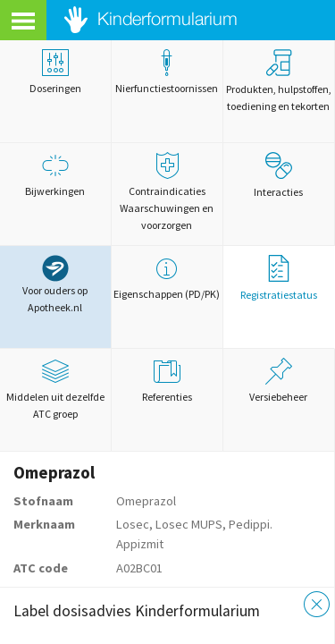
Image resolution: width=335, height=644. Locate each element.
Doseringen (55, 72)
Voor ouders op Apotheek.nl (55, 284)
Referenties (167, 381)
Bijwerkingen (55, 175)
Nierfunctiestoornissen (167, 72)
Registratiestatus (279, 278)
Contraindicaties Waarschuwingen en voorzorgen (167, 192)
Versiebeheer (279, 381)
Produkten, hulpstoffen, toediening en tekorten (279, 81)
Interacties (278, 175)
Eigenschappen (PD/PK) (167, 278)
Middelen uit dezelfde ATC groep (55, 389)
